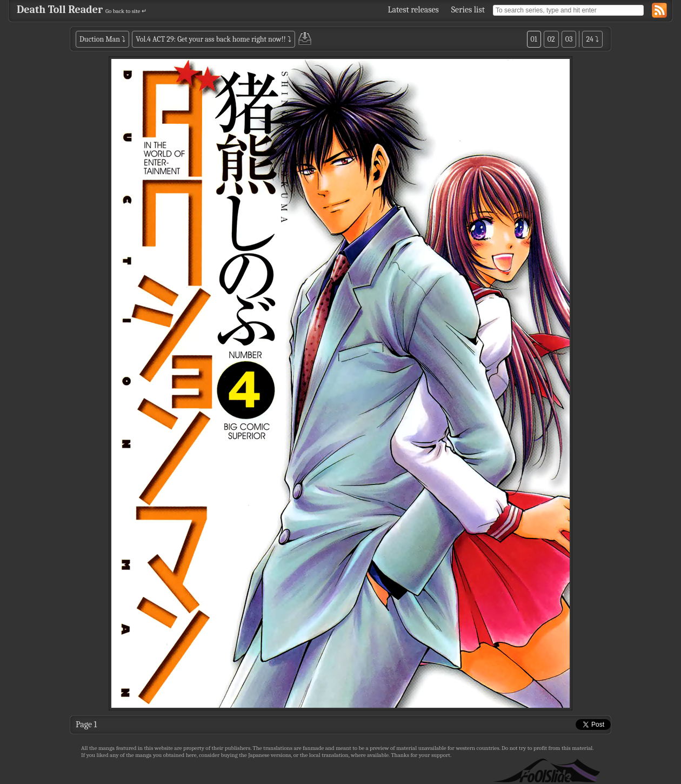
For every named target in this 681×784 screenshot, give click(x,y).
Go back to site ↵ (126, 11)
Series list (468, 10)
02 (551, 39)
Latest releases (413, 10)
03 (569, 39)
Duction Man (100, 39)
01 (534, 39)
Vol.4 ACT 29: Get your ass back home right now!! (211, 39)
